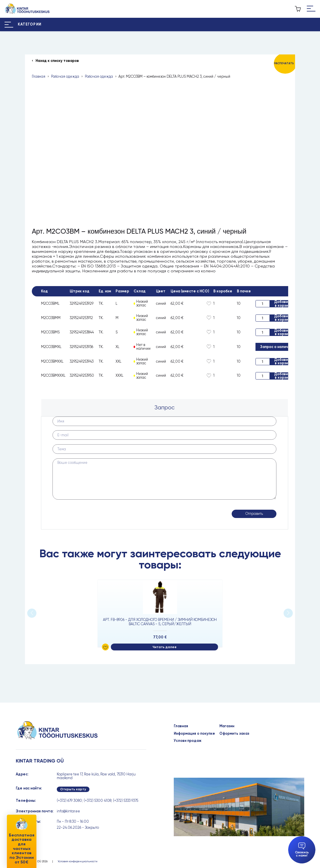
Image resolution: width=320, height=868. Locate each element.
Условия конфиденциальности (78, 861)
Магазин (227, 726)
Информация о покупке (194, 734)
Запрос (164, 407)
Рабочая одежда (65, 77)
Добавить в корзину (283, 304)
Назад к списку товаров (57, 61)
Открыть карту (73, 789)
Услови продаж (188, 741)
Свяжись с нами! (302, 850)
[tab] (165, 407)
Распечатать (284, 63)
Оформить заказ (234, 734)
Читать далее (165, 647)
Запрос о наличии (276, 347)
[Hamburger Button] (311, 9)
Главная (39, 77)
